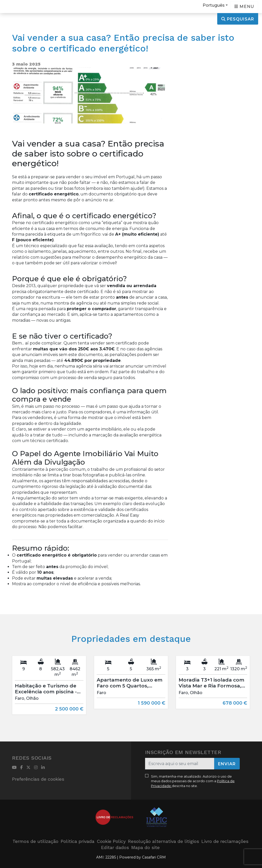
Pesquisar (238, 19)
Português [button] (214, 5)
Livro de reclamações (225, 841)
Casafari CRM (154, 857)
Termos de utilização (35, 841)
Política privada (78, 841)
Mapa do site (145, 847)
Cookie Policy (111, 841)
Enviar (227, 764)
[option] (49, 689)
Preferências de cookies (38, 779)
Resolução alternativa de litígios (163, 841)
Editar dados (115, 847)
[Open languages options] (244, 7)
